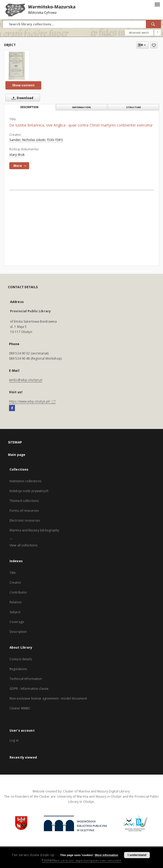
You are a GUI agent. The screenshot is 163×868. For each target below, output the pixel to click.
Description (18, 632)
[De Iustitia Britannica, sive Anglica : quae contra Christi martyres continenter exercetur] (17, 66)
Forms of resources (24, 511)
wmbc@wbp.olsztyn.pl (26, 380)
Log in (14, 740)
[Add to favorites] (154, 45)
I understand (137, 855)
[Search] (153, 24)
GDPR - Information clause (29, 689)
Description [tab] (29, 107)
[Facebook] (12, 408)
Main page (17, 455)
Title (13, 573)
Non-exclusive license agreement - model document (48, 698)
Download (21, 98)
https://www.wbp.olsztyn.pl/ (32, 401)
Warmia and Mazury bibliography (34, 530)
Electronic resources (25, 520)
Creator (15, 583)
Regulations (18, 669)
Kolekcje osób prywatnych (29, 491)
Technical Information (26, 679)
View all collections (23, 545)
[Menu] (157, 4)
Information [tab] (81, 107)
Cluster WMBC (20, 708)
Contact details (21, 659)
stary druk (17, 155)
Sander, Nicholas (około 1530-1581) (36, 140)
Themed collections (24, 501)
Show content (23, 85)
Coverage (17, 622)
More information (107, 855)
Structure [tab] (133, 107)
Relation (16, 602)
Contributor (18, 592)
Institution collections (25, 481)
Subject (15, 612)
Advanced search (139, 33)
